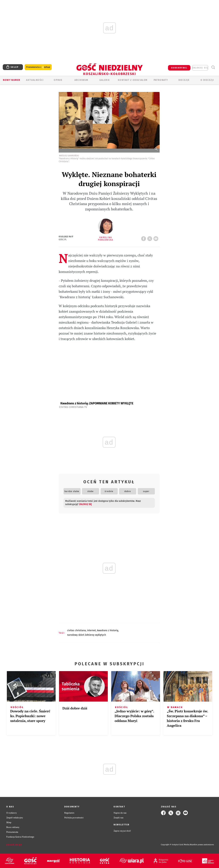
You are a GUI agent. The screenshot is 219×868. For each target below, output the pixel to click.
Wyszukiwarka (213, 67)
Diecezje (184, 80)
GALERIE (105, 80)
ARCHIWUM (81, 80)
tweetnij (150, 238)
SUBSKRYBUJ (179, 68)
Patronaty (161, 80)
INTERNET (91, 630)
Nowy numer (12, 80)
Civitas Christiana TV (73, 407)
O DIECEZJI (207, 80)
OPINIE (58, 80)
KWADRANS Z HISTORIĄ (108, 630)
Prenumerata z (38, 67)
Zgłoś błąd (14, 845)
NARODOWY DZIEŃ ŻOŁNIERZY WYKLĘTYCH (86, 635)
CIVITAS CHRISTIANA (76, 630)
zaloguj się (200, 68)
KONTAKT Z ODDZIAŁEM (133, 80)
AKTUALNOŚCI (35, 80)
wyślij (157, 238)
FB (144, 238)
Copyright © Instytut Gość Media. (175, 845)
